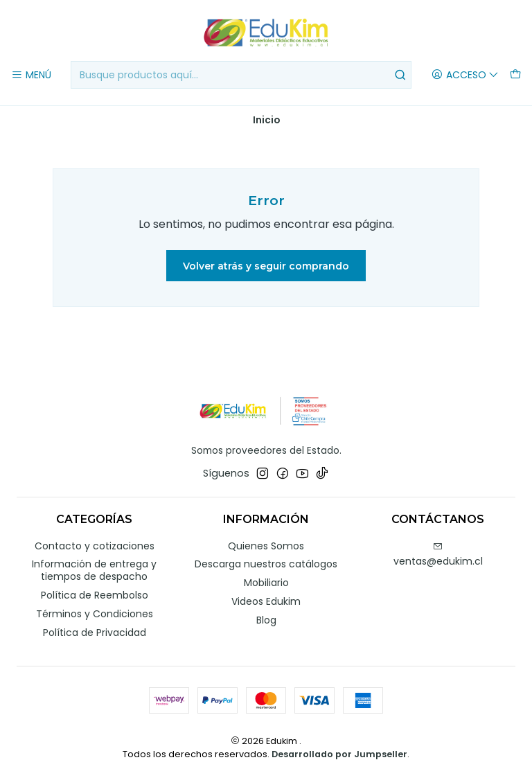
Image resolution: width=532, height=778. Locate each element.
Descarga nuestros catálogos (266, 564)
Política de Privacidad (95, 633)
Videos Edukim (266, 601)
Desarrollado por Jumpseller (339, 754)
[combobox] (241, 75)
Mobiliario (266, 583)
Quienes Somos (266, 546)
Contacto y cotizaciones (95, 546)
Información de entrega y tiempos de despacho (94, 570)
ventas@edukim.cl (438, 555)
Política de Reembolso (95, 595)
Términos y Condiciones (95, 614)
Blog (266, 620)
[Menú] (31, 75)
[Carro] (515, 75)
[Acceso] (465, 75)
